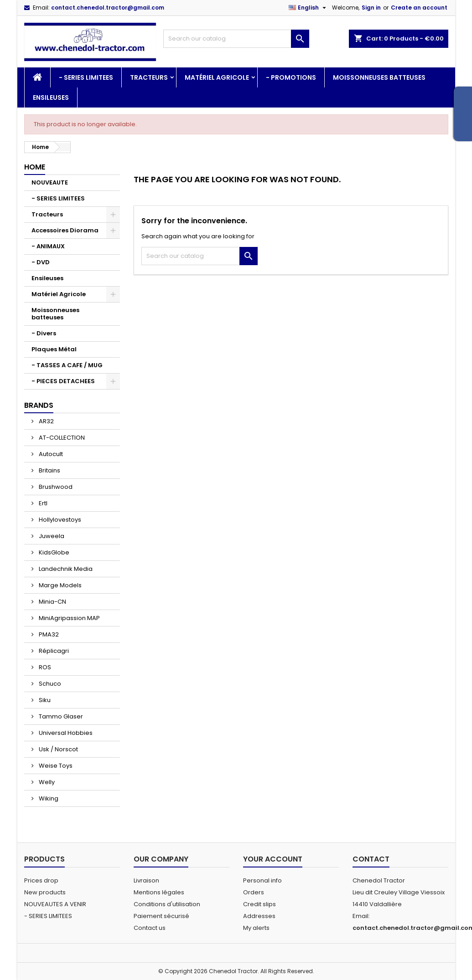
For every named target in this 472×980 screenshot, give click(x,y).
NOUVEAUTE (50, 182)
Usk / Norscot (58, 749)
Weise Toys (55, 766)
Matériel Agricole (217, 77)
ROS (44, 667)
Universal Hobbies (65, 733)
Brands (39, 405)
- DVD (41, 262)
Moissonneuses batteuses (379, 77)
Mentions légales (159, 892)
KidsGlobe (53, 552)
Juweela (51, 536)
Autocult (50, 454)
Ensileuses (51, 97)
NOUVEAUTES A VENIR (55, 904)
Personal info (262, 880)
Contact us (150, 928)
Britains (49, 470)
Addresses (259, 916)
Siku (44, 700)
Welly (46, 782)
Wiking (48, 798)
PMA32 (48, 634)
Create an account (419, 8)
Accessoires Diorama (65, 230)
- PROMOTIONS (291, 77)
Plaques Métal (54, 349)
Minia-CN (52, 602)
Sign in (371, 8)
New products (45, 892)
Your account (273, 859)
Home (35, 167)
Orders (254, 892)
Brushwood (55, 487)
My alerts (256, 928)
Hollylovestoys (59, 520)
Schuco (49, 684)
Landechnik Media (65, 569)
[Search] (236, 39)
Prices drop (41, 880)
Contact (371, 859)
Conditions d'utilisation (167, 904)
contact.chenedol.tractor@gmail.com (108, 8)
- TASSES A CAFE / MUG (67, 365)
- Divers (44, 333)
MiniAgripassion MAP (69, 618)
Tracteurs (149, 77)
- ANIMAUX (48, 246)
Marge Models (60, 585)
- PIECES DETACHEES (63, 381)
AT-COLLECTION (61, 438)
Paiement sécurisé (161, 916)
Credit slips (259, 904)
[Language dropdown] (309, 8)
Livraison (146, 880)
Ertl (42, 503)
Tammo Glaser (60, 716)
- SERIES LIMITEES (86, 77)
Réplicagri (53, 651)
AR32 (46, 421)
